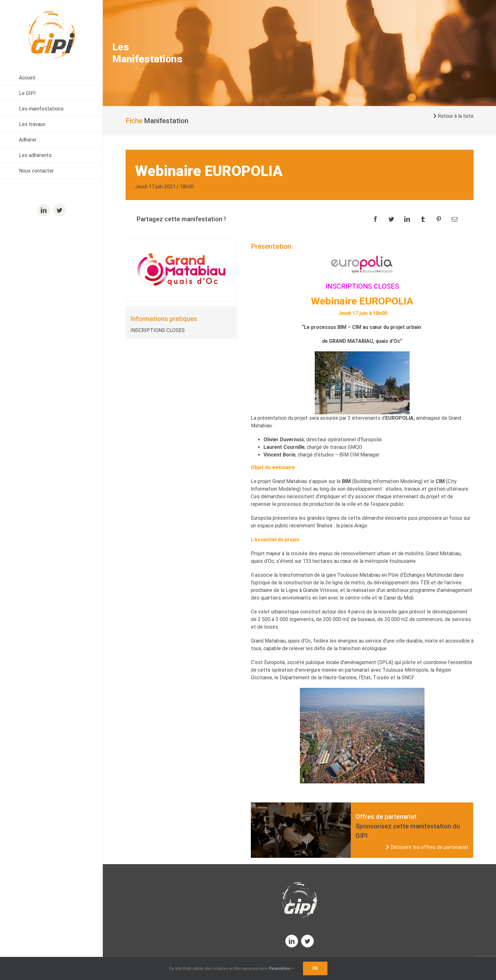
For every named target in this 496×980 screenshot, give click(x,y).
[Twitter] (391, 219)
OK (315, 968)
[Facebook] (375, 219)
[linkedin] (292, 941)
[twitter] (307, 941)
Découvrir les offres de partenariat (427, 847)
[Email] (455, 219)
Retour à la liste (453, 116)
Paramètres (281, 968)
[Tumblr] (423, 219)
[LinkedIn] (407, 219)
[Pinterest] (439, 219)
